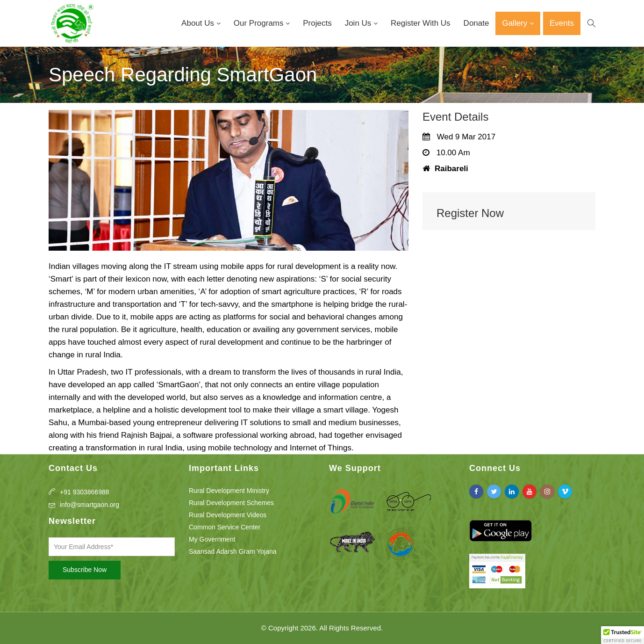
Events (562, 23)
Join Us (359, 23)
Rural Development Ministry (229, 491)
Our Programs (260, 23)
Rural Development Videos (228, 515)
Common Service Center (225, 527)
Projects (317, 23)
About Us (199, 23)
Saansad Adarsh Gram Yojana (233, 551)
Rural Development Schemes (231, 503)
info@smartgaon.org (89, 505)
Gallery (516, 23)
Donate (476, 23)
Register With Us (421, 23)
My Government (212, 539)
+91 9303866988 (85, 492)
